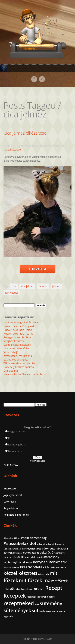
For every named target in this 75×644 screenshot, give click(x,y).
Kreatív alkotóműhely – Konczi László (25, 374)
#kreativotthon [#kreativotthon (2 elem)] (12, 538)
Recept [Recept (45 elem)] (54, 588)
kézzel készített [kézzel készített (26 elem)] (21, 573)
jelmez (56, 286)
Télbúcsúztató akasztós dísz (19, 363)
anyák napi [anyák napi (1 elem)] (16, 549)
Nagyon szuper (17, 431)
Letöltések (10, 502)
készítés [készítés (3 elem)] (50, 567)
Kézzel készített (12, 150)
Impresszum (11, 488)
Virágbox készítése (14, 341)
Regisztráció (11, 508)
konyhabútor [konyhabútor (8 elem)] (44, 562)
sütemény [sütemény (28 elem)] (51, 603)
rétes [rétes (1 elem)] (37, 604)
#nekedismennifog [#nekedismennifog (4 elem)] (34, 538)
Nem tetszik (15, 451)
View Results (38, 461)
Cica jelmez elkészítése (25, 133)
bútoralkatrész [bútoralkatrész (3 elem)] (59, 548)
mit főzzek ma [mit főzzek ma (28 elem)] (35, 580)
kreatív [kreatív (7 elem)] (61, 562)
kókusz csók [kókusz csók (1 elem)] (44, 574)
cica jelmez (27, 286)
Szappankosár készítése (17, 345)
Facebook (34, 79)
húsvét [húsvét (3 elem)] (16, 557)
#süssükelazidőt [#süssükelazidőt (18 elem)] (20, 543)
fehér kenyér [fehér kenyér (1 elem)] (60, 553)
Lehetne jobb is (17, 444)
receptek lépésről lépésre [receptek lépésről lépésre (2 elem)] (41, 597)
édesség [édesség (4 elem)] (46, 611)
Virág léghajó (11, 352)
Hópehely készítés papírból (19, 367)
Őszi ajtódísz (11, 371)
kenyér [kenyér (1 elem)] (29, 563)
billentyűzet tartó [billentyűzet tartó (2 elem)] (32, 549)
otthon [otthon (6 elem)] (39, 589)
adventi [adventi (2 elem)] (41, 544)
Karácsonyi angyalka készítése (21, 322)
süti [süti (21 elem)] (36, 610)
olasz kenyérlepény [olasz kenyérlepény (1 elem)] (25, 589)
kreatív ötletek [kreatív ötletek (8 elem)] (32, 567)
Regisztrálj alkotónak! (16, 515)
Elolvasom (37, 269)
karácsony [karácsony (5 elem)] (52, 557)
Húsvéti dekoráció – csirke (18, 334)
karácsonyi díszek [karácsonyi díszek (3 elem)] (15, 562)
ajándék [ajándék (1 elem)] (7, 549)
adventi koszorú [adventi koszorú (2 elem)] (55, 544)
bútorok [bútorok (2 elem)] (8, 553)
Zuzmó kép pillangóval (16, 360)
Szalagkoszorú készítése (17, 337)
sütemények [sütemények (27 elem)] (17, 610)
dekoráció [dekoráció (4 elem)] (46, 553)
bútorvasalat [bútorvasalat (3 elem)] (31, 553)
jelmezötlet (12, 293)
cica (14, 286)
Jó (9, 438)
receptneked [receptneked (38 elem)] (19, 603)
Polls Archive (11, 465)
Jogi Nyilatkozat (13, 495)
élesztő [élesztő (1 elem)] (55, 611)
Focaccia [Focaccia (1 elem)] (7, 557)
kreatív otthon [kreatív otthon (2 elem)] (12, 568)
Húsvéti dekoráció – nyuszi (19, 326)
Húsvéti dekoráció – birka (18, 330)
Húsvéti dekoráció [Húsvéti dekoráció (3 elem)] (32, 557)
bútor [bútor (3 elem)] (45, 548)
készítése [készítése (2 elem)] (61, 568)
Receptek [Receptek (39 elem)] (15, 596)
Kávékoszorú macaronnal (18, 356)
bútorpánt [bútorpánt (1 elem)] (18, 553)
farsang (43, 286)
